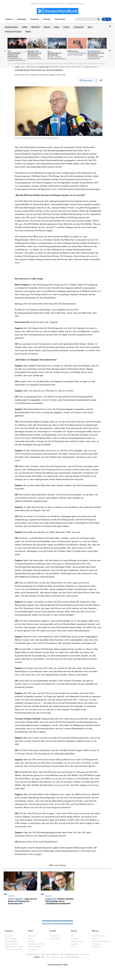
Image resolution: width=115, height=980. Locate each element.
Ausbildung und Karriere (101, 941)
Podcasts (47, 19)
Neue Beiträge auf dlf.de (14, 947)
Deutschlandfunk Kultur (56, 4)
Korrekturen (96, 947)
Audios (31, 938)
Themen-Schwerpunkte (13, 949)
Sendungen (22, 19)
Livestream (32, 936)
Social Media (55, 938)
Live (107, 19)
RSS (72, 947)
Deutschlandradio (38, 4)
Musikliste (75, 944)
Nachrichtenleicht (12, 944)
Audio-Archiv (60, 19)
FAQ (73, 936)
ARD (43, 957)
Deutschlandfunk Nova (75, 4)
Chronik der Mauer (73, 957)
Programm (35, 19)
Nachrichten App (35, 947)
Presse (94, 938)
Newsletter (75, 938)
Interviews (17, 27)
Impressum (85, 954)
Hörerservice (55, 936)
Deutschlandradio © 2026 (58, 965)
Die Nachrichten (11, 941)
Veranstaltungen (77, 941)
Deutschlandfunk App (36, 944)
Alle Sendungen (11, 938)
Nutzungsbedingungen (70, 954)
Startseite (7, 27)
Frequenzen (33, 949)
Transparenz (97, 944)
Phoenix (55, 957)
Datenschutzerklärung (50, 954)
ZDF (48, 957)
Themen (8, 19)
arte (62, 957)
